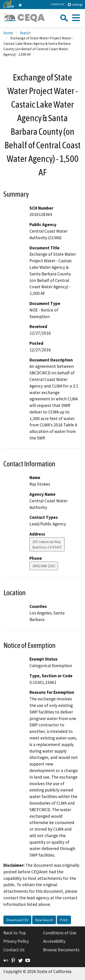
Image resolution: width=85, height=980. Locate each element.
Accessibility (54, 941)
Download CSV (17, 920)
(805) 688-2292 (44, 566)
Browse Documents (61, 950)
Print (64, 920)
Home (8, 33)
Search (25, 33)
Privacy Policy (16, 941)
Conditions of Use (60, 933)
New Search (44, 920)
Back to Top (15, 933)
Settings (75, 4)
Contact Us (57, 4)
